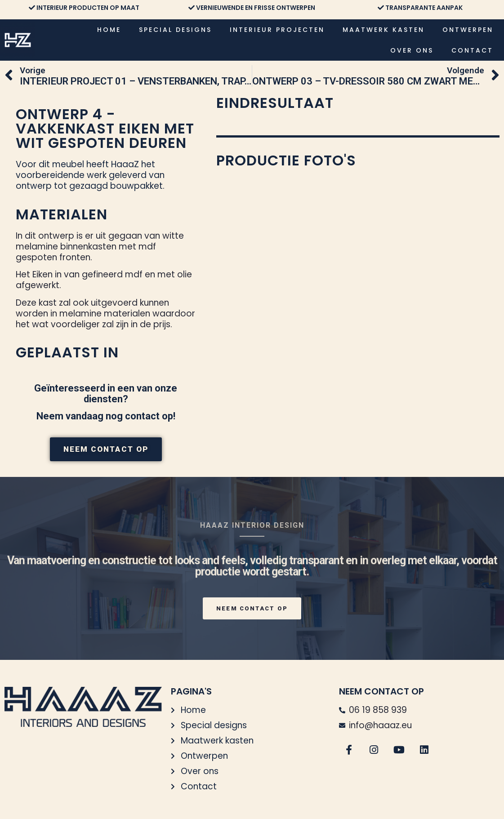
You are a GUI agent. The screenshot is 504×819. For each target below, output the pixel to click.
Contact (472, 50)
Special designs (175, 30)
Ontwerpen (468, 30)
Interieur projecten (277, 30)
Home (109, 30)
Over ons (412, 50)
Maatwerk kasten (384, 30)
